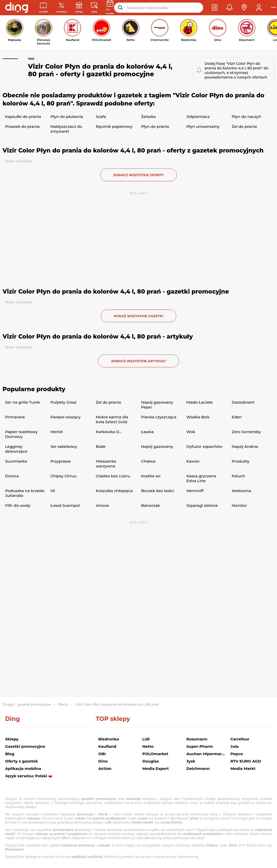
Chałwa (148, 461)
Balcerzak (150, 505)
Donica (12, 476)
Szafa (101, 117)
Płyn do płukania (67, 117)
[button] (215, 8)
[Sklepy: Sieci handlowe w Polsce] (79, 8)
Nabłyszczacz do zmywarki (66, 129)
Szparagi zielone (202, 505)
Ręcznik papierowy (114, 126)
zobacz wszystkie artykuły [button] (138, 361)
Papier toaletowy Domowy (21, 434)
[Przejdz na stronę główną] (17, 8)
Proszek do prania (22, 126)
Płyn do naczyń (246, 117)
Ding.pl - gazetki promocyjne (27, 704)
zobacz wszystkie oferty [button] (138, 175)
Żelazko (148, 117)
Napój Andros (245, 446)
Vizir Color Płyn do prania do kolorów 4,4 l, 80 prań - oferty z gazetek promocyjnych (133, 150)
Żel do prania (244, 126)
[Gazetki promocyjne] (43, 8)
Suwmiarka (16, 461)
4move (102, 505)
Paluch (238, 476)
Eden (237, 417)
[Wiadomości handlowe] (94, 8)
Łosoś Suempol (65, 505)
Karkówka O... (109, 432)
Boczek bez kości (157, 491)
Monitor (239, 505)
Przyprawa (60, 461)
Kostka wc (151, 476)
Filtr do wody (18, 505)
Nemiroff (195, 491)
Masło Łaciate (200, 402)
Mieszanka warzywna (106, 464)
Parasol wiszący (65, 417)
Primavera (15, 417)
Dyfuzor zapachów (204, 446)
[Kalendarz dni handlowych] (110, 8)
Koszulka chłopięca (114, 491)
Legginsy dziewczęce (16, 449)
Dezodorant (243, 402)
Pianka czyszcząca (159, 417)
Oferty (63, 704)
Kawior (193, 461)
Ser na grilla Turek (23, 402)
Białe (101, 446)
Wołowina (241, 491)
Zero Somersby (246, 432)
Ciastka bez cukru (113, 476)
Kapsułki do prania (23, 117)
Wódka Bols (198, 417)
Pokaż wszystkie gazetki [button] (138, 316)
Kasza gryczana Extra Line (201, 478)
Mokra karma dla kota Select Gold (112, 419)
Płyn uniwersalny (203, 126)
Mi (53, 491)
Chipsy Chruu (64, 476)
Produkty (241, 461)
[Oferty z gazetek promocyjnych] (61, 8)
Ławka (147, 432)
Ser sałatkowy (64, 446)
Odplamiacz (198, 117)
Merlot (57, 432)
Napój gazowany (157, 446)
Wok (191, 432)
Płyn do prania (155, 126)
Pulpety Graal (63, 402)
